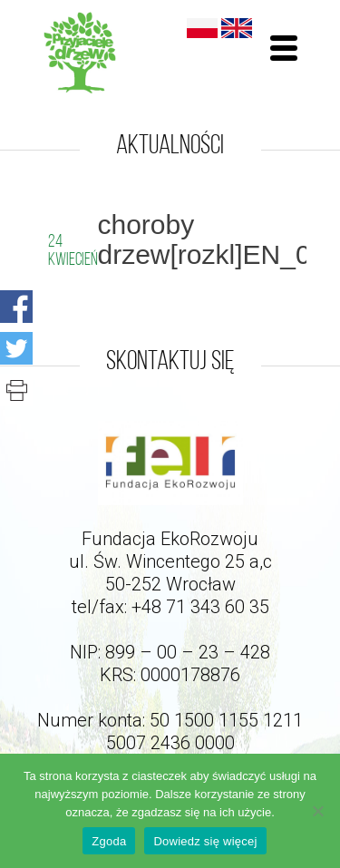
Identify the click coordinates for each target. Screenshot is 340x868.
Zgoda (109, 841)
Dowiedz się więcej (205, 841)
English (237, 28)
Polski (202, 28)
